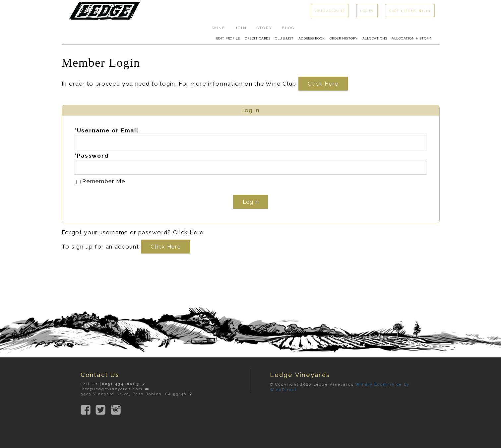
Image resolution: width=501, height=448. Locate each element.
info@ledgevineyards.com (115, 389)
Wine (219, 28)
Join (241, 28)
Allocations (375, 38)
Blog (288, 28)
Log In (367, 11)
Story (264, 28)
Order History (344, 38)
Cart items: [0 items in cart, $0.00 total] (410, 11)
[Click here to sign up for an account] (166, 247)
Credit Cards (257, 38)
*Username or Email (106, 130)
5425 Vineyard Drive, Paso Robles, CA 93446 (137, 394)
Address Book (312, 38)
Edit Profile (228, 38)
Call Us (113, 384)
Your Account (330, 11)
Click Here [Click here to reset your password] (188, 232)
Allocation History (411, 38)
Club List (284, 38)
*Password (92, 156)
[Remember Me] (78, 182)
